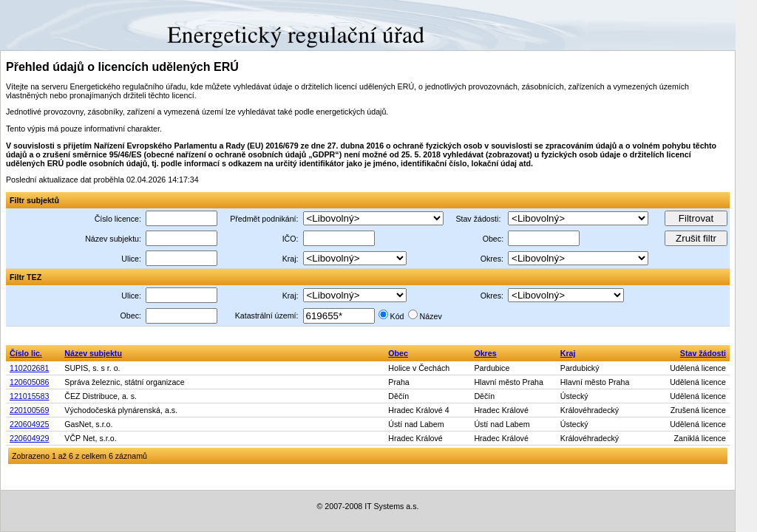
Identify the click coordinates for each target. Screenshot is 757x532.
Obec (398, 353)
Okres (485, 353)
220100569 (29, 410)
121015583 (29, 396)
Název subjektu (93, 353)
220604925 (29, 424)
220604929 (29, 438)
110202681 (29, 368)
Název (431, 316)
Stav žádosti (703, 353)
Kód (397, 316)
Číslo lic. (26, 353)
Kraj (568, 353)
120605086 (29, 382)
